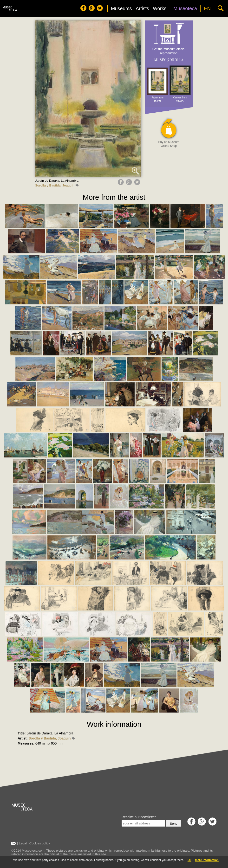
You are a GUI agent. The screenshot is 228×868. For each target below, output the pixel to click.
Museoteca (185, 8)
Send (174, 824)
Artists (142, 8)
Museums (121, 8)
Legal (23, 843)
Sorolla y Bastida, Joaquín (57, 185)
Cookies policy (40, 843)
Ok (189, 860)
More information (207, 860)
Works (160, 8)
